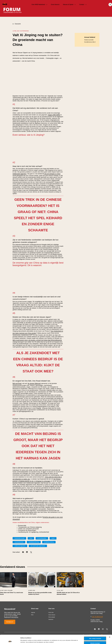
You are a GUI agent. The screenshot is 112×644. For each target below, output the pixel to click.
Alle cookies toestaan (95, 630)
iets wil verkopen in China (52, 174)
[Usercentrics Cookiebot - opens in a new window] (10, 641)
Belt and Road (17, 383)
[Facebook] (23, 552)
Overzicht (17, 24)
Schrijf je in (10, 622)
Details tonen (84, 641)
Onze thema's (55, 5)
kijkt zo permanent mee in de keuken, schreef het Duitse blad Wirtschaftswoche (37, 340)
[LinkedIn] (27, 552)
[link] (13, 584)
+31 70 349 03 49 (97, 617)
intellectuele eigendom (20, 174)
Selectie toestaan (95, 634)
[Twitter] (31, 552)
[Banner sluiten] (110, 628)
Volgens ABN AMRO (54, 115)
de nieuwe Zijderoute (34, 383)
